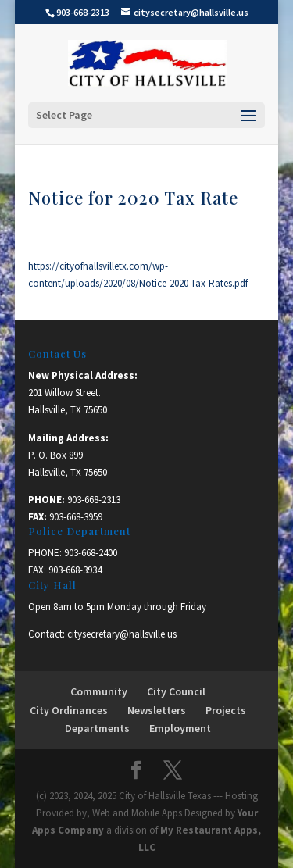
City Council (176, 691)
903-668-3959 (76, 517)
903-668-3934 (75, 570)
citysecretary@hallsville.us (122, 634)
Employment (180, 728)
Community (99, 691)
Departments (97, 728)
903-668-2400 (91, 553)
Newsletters (157, 710)
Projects (226, 710)
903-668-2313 (94, 500)
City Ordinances (69, 710)
